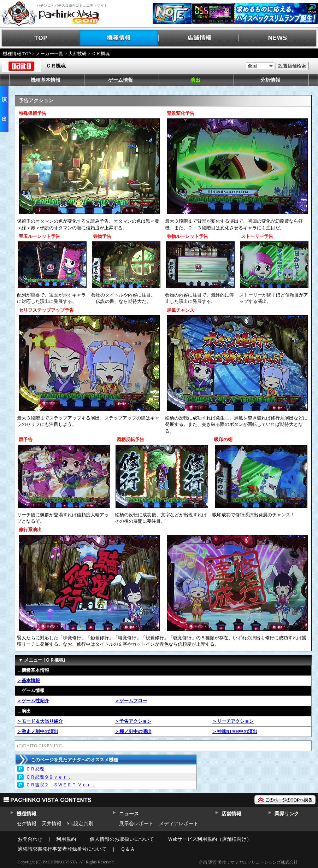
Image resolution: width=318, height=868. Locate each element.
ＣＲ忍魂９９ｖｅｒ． (49, 777)
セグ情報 (26, 824)
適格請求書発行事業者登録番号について (62, 849)
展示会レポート (136, 824)
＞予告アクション (133, 721)
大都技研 (77, 54)
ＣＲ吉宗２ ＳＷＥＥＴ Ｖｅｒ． (61, 785)
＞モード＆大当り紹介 (40, 721)
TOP (40, 38)
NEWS (278, 38)
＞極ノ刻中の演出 (133, 731)
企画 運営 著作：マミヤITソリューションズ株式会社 (248, 862)
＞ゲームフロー (131, 701)
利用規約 (66, 839)
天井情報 (52, 824)
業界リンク (287, 814)
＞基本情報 (28, 681)
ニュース (129, 814)
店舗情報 (199, 38)
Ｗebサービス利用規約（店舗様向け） (210, 839)
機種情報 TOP (17, 54)
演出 (195, 80)
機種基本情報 (46, 80)
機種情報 (119, 38)
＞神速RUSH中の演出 (235, 731)
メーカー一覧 (49, 54)
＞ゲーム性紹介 (33, 701)
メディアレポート (179, 824)
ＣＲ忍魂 (35, 769)
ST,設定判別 (80, 824)
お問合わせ (30, 839)
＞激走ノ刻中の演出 (38, 731)
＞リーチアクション (233, 721)
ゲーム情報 (120, 80)
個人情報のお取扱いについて (122, 839)
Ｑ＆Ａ (128, 849)
